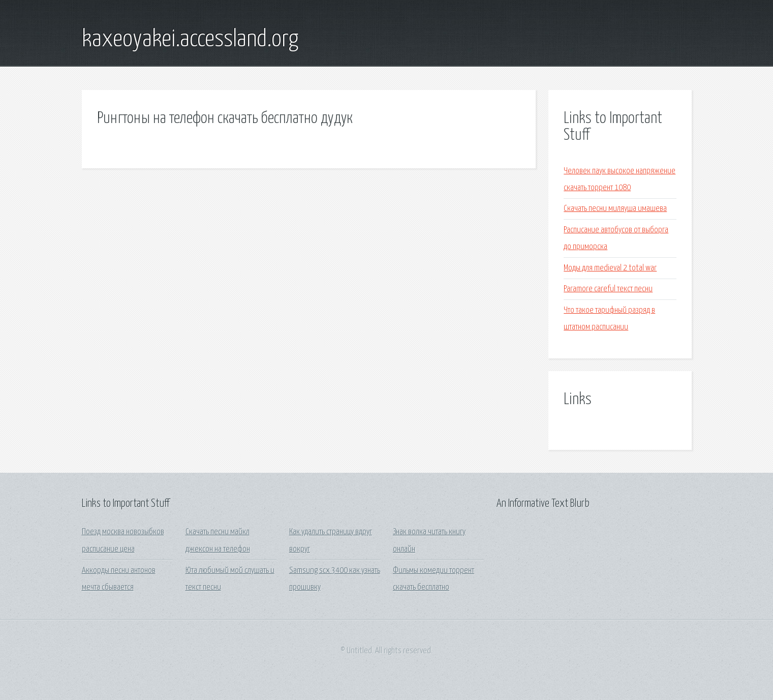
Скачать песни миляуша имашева (615, 209)
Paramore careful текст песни (608, 289)
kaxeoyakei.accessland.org (190, 40)
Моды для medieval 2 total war (610, 268)
